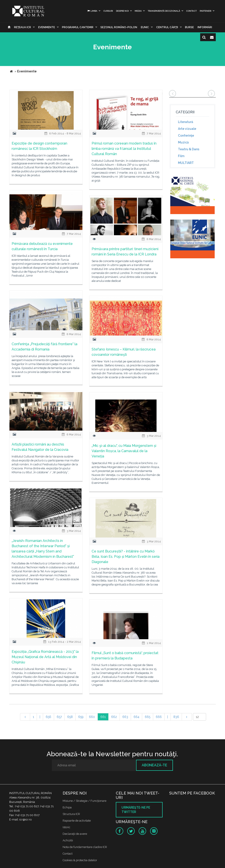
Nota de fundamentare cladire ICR (85, 847)
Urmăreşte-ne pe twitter (136, 810)
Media (138, 11)
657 (59, 717)
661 (103, 717)
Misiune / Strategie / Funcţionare (84, 801)
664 (136, 717)
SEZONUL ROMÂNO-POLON (119, 27)
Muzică (183, 142)
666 (159, 717)
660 (92, 717)
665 (148, 717)
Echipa (67, 807)
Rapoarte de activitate (77, 821)
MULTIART (186, 163)
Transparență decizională (164, 11)
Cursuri (108, 11)
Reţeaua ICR (23, 27)
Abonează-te (154, 765)
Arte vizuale (187, 129)
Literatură (186, 122)
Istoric (66, 827)
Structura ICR (71, 814)
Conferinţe (186, 136)
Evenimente (47, 27)
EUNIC (145, 27)
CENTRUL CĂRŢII (167, 27)
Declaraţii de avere (75, 834)
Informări (205, 27)
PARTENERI (206, 11)
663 (125, 717)
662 (114, 717)
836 (176, 717)
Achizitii (68, 840)
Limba (92, 11)
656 (48, 717)
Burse (189, 27)
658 (70, 717)
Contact (191, 11)
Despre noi (122, 11)
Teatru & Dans (189, 149)
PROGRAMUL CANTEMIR (78, 27)
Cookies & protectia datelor (80, 860)
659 (81, 717)
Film (181, 156)
